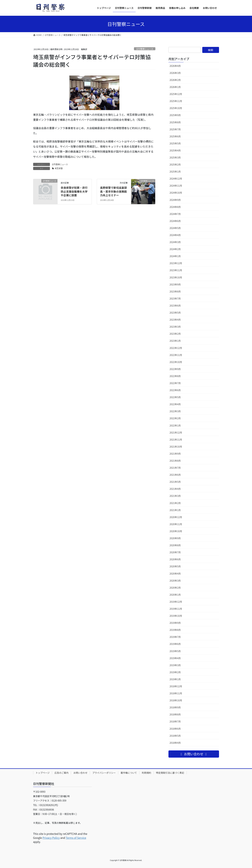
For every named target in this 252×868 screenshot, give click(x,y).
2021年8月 (175, 461)
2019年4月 (175, 658)
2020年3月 (175, 581)
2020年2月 (175, 588)
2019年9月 (175, 623)
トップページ (43, 773)
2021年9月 (175, 454)
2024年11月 (176, 186)
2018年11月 (176, 693)
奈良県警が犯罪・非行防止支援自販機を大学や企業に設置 (74, 191)
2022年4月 (175, 404)
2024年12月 (176, 179)
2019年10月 (176, 616)
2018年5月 (175, 736)
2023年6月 (175, 306)
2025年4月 (175, 150)
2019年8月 (175, 630)
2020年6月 (175, 559)
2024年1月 (175, 256)
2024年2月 (175, 249)
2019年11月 (176, 609)
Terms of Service (76, 838)
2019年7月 (175, 637)
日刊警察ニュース (145, 49)
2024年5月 (175, 228)
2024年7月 (175, 214)
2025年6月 (175, 136)
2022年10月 (176, 362)
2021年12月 (176, 432)
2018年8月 (175, 714)
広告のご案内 (61, 773)
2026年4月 (175, 66)
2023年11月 (176, 270)
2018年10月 (176, 700)
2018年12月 (176, 686)
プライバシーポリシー (104, 773)
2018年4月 (175, 743)
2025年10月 (176, 108)
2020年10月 (176, 531)
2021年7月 (175, 468)
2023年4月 (175, 320)
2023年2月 (175, 334)
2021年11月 (176, 440)
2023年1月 (175, 341)
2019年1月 (175, 679)
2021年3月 (175, 496)
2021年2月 (175, 503)
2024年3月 (175, 242)
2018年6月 (175, 729)
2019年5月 (175, 651)
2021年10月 (176, 447)
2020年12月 (176, 517)
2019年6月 (175, 644)
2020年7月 (175, 552)
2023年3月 (175, 327)
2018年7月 (175, 721)
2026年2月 (175, 80)
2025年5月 (175, 143)
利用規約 (147, 773)
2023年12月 (176, 263)
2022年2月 (175, 418)
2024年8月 (175, 207)
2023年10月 (176, 277)
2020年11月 (176, 524)
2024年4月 (175, 235)
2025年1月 (175, 172)
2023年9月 (175, 284)
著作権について (129, 773)
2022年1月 (175, 425)
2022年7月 (175, 383)
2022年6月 (175, 390)
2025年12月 (176, 94)
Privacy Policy (51, 838)
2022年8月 (175, 376)
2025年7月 (175, 129)
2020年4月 (175, 574)
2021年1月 (175, 510)
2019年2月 (175, 672)
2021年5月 (175, 482)
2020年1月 (175, 595)
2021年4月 (175, 489)
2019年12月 (176, 602)
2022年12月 (176, 348)
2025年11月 (176, 101)
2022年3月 (175, 411)
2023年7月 (175, 298)
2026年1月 (175, 87)
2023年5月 (175, 313)
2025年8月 (175, 122)
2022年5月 (175, 397)
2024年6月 (175, 221)
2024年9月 (175, 200)
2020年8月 (175, 545)
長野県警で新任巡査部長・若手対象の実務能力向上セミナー (114, 191)
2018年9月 (175, 707)
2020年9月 (175, 538)
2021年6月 (175, 475)
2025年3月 (175, 157)
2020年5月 (175, 566)
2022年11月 (176, 355)
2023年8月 (175, 291)
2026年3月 (175, 73)
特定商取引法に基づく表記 (170, 773)
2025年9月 (175, 115)
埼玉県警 (59, 168)
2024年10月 (176, 193)
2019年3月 (175, 665)
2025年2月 (175, 164)
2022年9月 (175, 369)
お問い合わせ (80, 773)
